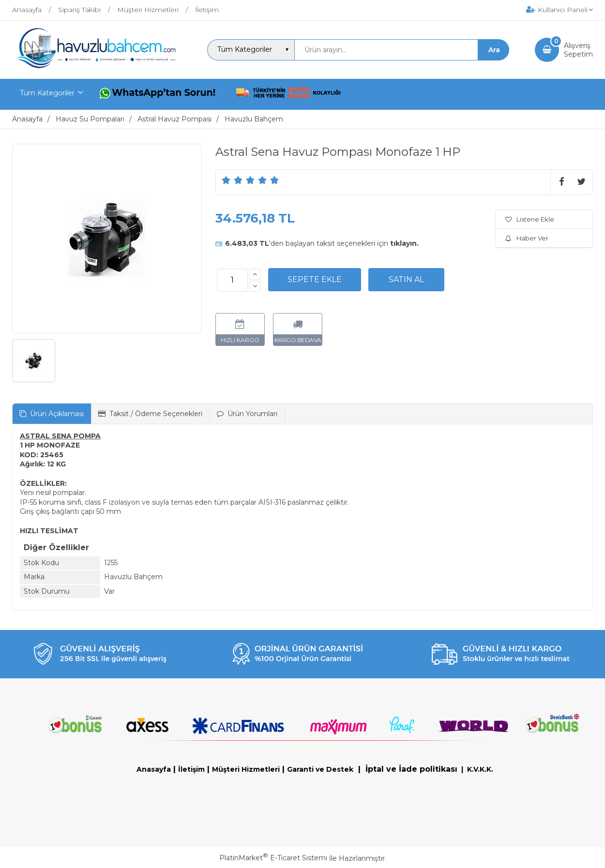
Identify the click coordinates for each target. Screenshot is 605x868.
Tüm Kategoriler (47, 93)
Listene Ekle (530, 219)
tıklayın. (404, 243)
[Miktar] (232, 280)
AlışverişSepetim (578, 50)
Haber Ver (527, 238)
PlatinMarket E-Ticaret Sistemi (273, 858)
